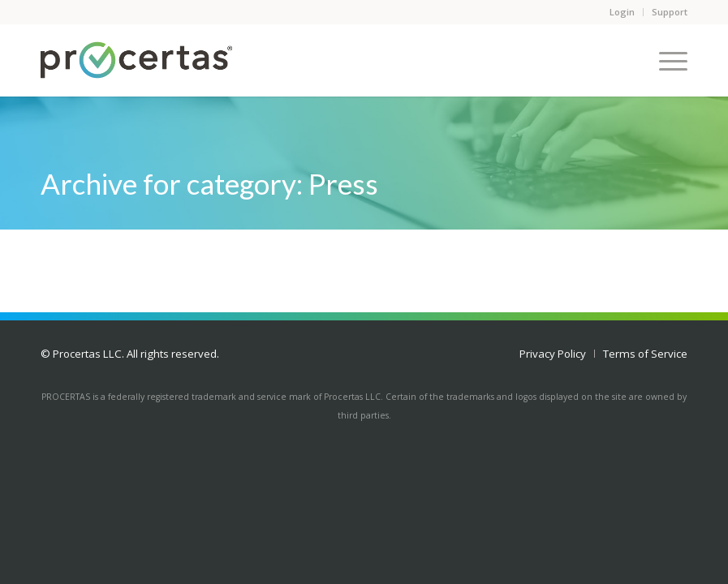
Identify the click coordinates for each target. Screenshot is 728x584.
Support (670, 12)
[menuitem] (553, 354)
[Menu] (665, 60)
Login (622, 12)
